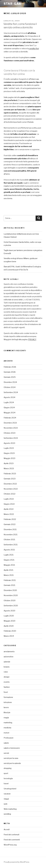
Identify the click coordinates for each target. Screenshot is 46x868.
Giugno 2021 (9, 560)
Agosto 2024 (9, 397)
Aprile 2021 (9, 570)
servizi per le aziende (12, 763)
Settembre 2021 (11, 545)
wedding (7, 814)
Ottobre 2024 (10, 387)
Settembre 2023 (11, 438)
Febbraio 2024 (10, 418)
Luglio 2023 (9, 448)
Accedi (7, 830)
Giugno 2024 (9, 408)
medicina (7, 728)
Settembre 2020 (11, 606)
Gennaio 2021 (10, 585)
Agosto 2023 (9, 443)
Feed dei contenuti (11, 835)
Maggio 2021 (9, 565)
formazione (8, 697)
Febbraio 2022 (10, 519)
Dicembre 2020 (10, 590)
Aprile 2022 (9, 509)
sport (6, 773)
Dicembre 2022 (10, 484)
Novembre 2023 (11, 428)
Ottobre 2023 (10, 433)
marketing (8, 723)
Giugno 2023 (9, 453)
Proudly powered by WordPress (16, 862)
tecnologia (8, 778)
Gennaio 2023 (10, 479)
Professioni (8, 738)
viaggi (6, 799)
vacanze (7, 794)
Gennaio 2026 (10, 372)
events (7, 682)
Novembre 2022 (11, 489)
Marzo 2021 (9, 575)
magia (6, 718)
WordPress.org (10, 845)
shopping (8, 768)
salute (6, 743)
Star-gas (12, 4)
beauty (7, 667)
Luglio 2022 (9, 499)
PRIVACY (32, 340)
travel (6, 784)
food (6, 692)
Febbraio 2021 (10, 580)
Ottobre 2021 (9, 540)
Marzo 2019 (9, 636)
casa (6, 672)
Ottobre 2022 (10, 494)
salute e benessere (12, 748)
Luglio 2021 (9, 555)
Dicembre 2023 (10, 423)
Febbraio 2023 (10, 474)
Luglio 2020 (9, 616)
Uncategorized (10, 789)
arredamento (9, 652)
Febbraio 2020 (10, 631)
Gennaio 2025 (10, 377)
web (6, 804)
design (7, 677)
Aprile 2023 (9, 463)
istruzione (8, 702)
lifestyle (7, 713)
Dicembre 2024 (10, 382)
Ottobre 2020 (10, 601)
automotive (9, 657)
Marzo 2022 (9, 514)
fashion (7, 687)
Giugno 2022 (9, 504)
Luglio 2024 (9, 402)
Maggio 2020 (10, 621)
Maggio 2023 (9, 458)
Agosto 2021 (9, 550)
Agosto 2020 (9, 611)
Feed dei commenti (12, 840)
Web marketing (10, 809)
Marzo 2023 (9, 469)
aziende (7, 662)
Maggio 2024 (10, 413)
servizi (6, 753)
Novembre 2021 (11, 535)
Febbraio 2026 (10, 367)
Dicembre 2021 (10, 529)
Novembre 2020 (11, 595)
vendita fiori (34, 49)
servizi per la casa (11, 758)
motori (6, 733)
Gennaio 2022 (10, 524)
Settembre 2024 (11, 392)
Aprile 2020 (9, 626)
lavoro (6, 707)
